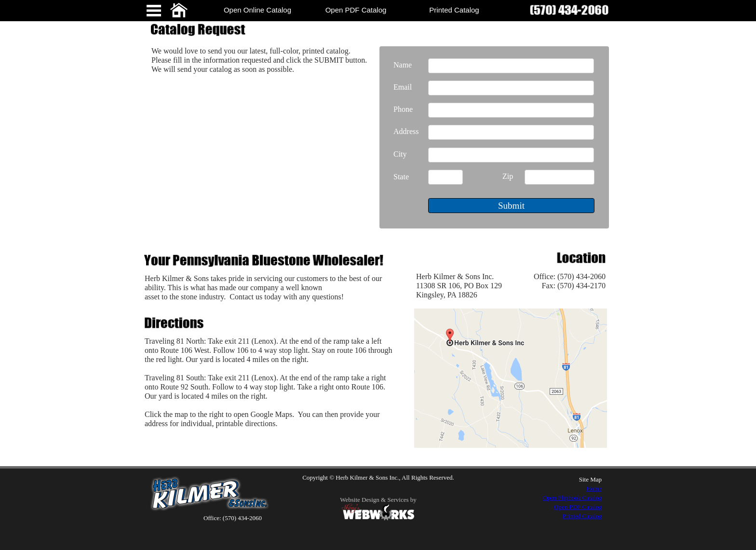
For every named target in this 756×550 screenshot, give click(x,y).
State (401, 177)
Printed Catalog (582, 516)
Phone (403, 109)
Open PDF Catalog (578, 507)
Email (403, 87)
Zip (508, 176)
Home (594, 489)
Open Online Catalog (257, 10)
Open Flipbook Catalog (572, 498)
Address (406, 131)
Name (403, 65)
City (400, 154)
